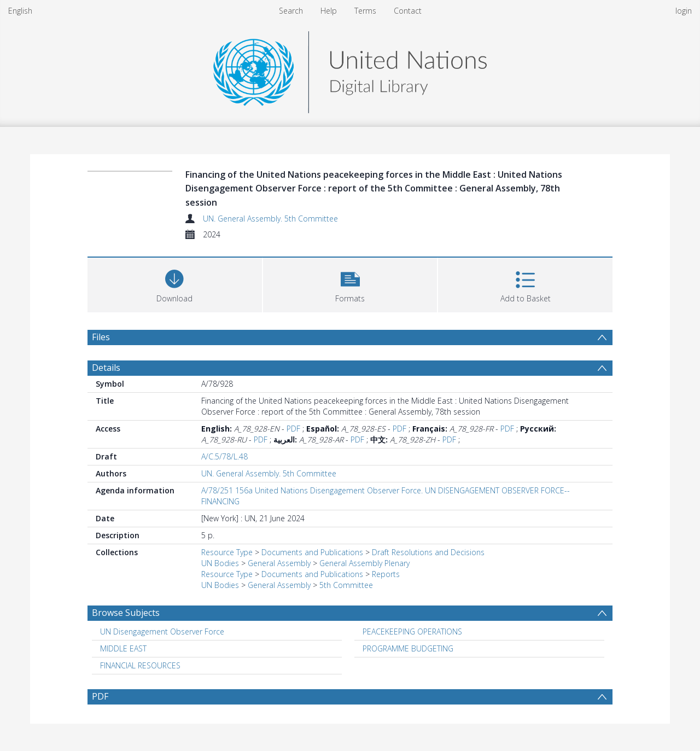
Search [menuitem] (291, 11)
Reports (386, 574)
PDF (293, 429)
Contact (408, 11)
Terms (365, 11)
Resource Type (227, 552)
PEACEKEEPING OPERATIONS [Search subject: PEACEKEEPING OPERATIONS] (412, 631)
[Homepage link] (350, 69)
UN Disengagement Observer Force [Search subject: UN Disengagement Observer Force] (162, 631)
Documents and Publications (312, 552)
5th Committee (346, 585)
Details (106, 368)
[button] (350, 284)
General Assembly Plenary (364, 563)
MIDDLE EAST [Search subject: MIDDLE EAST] (123, 648)
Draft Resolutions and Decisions (428, 552)
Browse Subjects (126, 613)
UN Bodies (220, 563)
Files (101, 337)
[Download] (175, 284)
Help (329, 11)
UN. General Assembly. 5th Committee (270, 219)
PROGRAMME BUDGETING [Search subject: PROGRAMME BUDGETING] (408, 648)
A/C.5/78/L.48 (224, 456)
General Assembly (279, 563)
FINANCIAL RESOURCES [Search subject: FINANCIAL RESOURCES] (140, 665)
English (20, 11)
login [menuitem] (684, 11)
